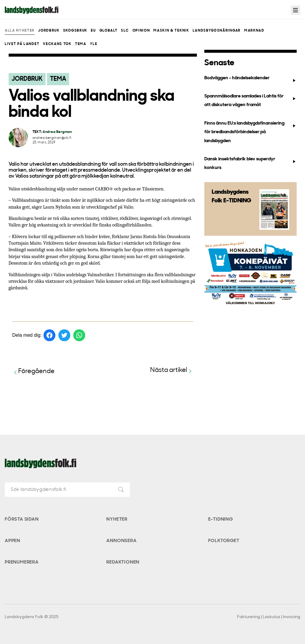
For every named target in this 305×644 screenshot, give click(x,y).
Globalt (109, 31)
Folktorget (224, 541)
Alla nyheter (20, 31)
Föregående (33, 372)
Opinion (141, 31)
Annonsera (121, 541)
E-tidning (221, 519)
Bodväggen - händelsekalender (250, 79)
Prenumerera (22, 562)
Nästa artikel (172, 371)
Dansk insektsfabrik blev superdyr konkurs (250, 163)
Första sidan (22, 519)
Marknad (254, 31)
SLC (125, 31)
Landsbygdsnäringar (217, 31)
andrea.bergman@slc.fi (52, 138)
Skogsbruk (75, 31)
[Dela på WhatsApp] (79, 335)
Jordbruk (49, 31)
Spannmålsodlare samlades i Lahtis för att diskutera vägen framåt (250, 101)
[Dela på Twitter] (64, 335)
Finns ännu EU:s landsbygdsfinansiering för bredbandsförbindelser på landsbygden (250, 132)
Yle (94, 44)
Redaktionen (123, 562)
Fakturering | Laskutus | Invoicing (269, 617)
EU (93, 31)
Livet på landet (22, 44)
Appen (13, 541)
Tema (81, 44)
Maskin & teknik (171, 31)
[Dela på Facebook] (49, 335)
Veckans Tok (57, 44)
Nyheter (117, 519)
